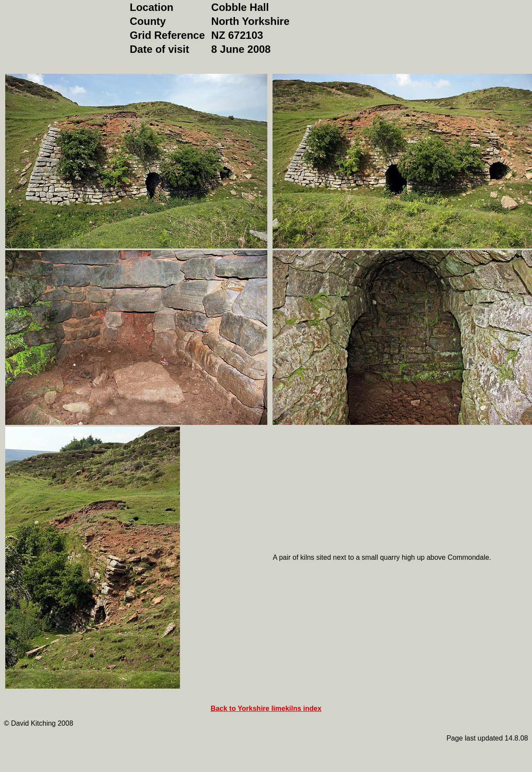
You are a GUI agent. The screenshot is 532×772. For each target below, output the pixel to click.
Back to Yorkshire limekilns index (266, 708)
